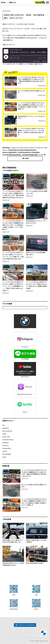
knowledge (7, 454)
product (6, 443)
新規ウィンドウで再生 (26, 64)
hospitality (7, 448)
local (4, 457)
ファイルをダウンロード (10, 64)
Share (44, 61)
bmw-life (6, 437)
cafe (4, 434)
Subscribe (36, 61)
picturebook (7, 431)
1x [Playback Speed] (15, 58)
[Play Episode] (6, 57)
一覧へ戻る (25, 158)
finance (6, 446)
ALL (4, 425)
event (5, 451)
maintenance (8, 440)
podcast (6, 428)
